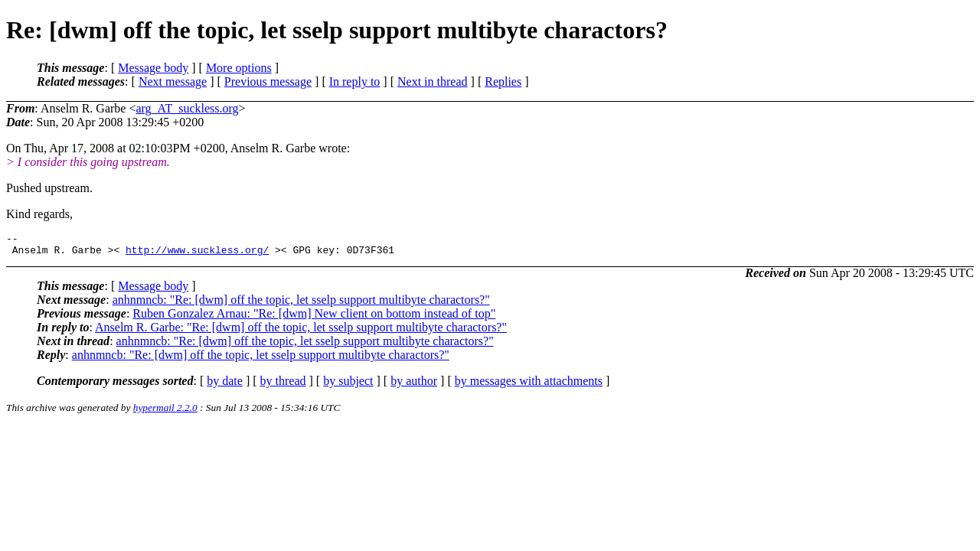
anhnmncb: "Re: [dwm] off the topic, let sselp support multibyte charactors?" (301, 304)
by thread (283, 385)
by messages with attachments (529, 385)
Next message (173, 82)
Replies (503, 82)
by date (225, 385)
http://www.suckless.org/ (197, 254)
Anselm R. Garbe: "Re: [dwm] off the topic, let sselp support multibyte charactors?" (301, 332)
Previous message (268, 82)
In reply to (355, 82)
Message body (153, 68)
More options (239, 68)
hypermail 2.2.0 (165, 412)
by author (414, 385)
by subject (348, 385)
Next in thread (433, 82)
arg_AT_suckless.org (187, 108)
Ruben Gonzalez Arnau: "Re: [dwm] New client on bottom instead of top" (314, 318)
